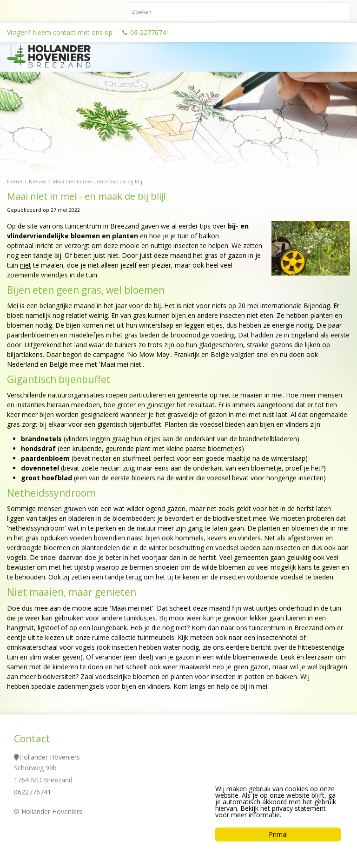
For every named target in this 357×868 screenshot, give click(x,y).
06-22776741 (150, 32)
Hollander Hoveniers (50, 757)
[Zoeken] (238, 12)
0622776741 (33, 792)
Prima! (278, 834)
